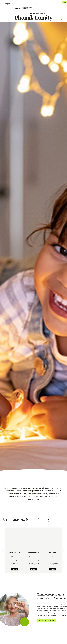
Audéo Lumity (14, 552)
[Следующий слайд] (63, 550)
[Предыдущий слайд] (4, 550)
